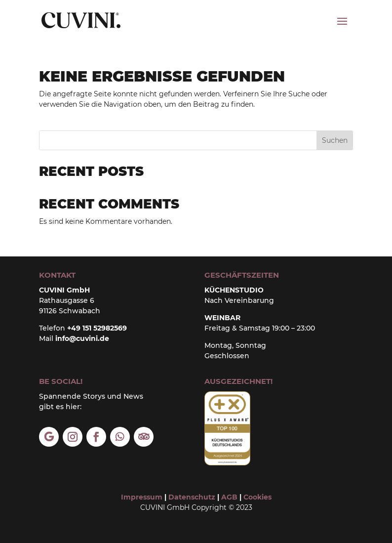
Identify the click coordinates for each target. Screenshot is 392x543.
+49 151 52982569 (97, 328)
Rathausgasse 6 (67, 300)
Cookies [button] (257, 497)
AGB (228, 497)
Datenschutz (192, 497)
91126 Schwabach (70, 311)
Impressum (142, 497)
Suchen (335, 140)
